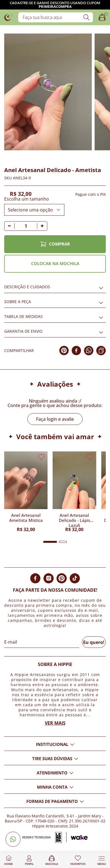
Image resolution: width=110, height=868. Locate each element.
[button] (50, 542)
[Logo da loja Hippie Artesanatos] (8, 17)
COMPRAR (55, 244)
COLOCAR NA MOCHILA (55, 263)
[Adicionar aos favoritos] (8, 153)
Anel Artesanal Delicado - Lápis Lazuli (74, 520)
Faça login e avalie (55, 419)
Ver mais (55, 723)
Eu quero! (94, 642)
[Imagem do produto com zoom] (48, 92)
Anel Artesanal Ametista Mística (26, 518)
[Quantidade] (26, 226)
